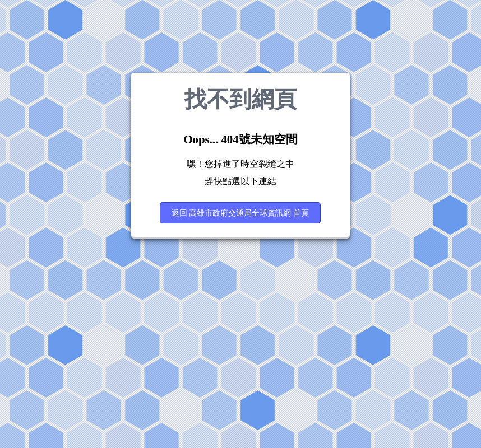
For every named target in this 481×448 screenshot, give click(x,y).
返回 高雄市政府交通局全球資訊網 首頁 (240, 213)
